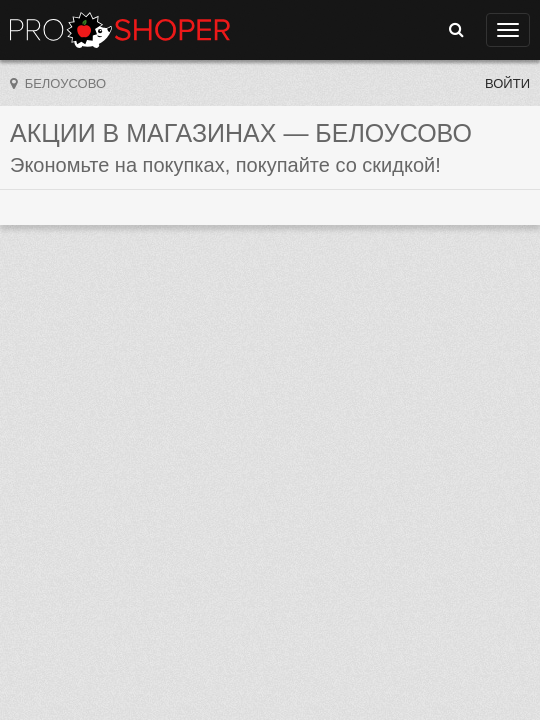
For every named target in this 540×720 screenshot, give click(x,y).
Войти (507, 83)
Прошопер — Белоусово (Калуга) (120, 30)
